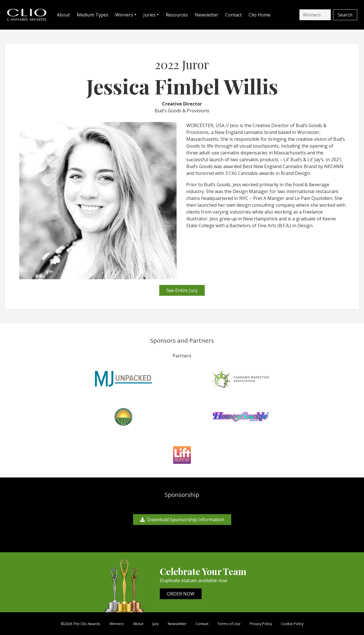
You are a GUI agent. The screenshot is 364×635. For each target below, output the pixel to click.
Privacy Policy (261, 624)
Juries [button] (149, 15)
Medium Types (93, 15)
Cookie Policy (292, 624)
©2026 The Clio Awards (81, 624)
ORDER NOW (181, 594)
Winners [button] (124, 15)
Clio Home (259, 15)
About (63, 15)
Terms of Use (229, 624)
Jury (156, 624)
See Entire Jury (182, 290)
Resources (177, 15)
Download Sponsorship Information (182, 520)
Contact (233, 15)
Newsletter (207, 15)
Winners (117, 624)
